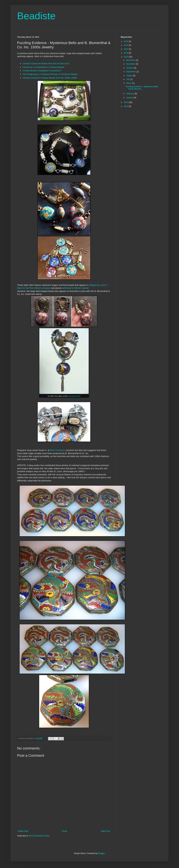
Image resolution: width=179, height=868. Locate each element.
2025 (126, 41)
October (130, 68)
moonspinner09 (74, 396)
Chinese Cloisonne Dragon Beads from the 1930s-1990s (50, 78)
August (130, 76)
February (130, 94)
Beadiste (36, 16)
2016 (126, 53)
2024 (126, 45)
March (129, 83)
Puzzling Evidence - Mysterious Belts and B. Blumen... (142, 88)
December (131, 60)
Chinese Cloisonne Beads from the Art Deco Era (46, 64)
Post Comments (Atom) (39, 836)
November (131, 64)
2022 (126, 49)
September (131, 72)
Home (64, 831)
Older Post (105, 831)
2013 (126, 106)
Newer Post (23, 831)
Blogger (101, 853)
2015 (126, 57)
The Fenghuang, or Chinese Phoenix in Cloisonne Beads (50, 74)
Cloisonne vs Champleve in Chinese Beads (43, 67)
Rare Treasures (58, 450)
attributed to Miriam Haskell (76, 288)
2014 (126, 102)
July (128, 79)
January (130, 98)
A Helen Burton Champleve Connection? (42, 71)
